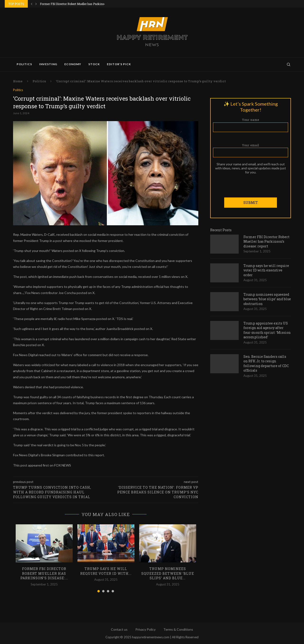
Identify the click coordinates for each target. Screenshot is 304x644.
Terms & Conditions (178, 629)
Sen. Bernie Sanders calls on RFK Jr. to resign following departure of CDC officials (266, 363)
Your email (251, 150)
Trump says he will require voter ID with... (106, 571)
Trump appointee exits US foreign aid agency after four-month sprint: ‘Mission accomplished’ (267, 330)
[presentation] (251, 183)
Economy (73, 64)
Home (18, 81)
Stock (94, 64)
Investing (48, 64)
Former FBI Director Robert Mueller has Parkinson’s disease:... (82, 4)
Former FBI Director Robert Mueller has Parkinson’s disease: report (266, 241)
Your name (251, 125)
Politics (24, 64)
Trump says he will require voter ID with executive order (266, 270)
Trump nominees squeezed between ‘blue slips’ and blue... (168, 573)
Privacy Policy (145, 629)
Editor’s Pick (119, 64)
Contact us (119, 629)
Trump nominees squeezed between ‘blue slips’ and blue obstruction (267, 299)
